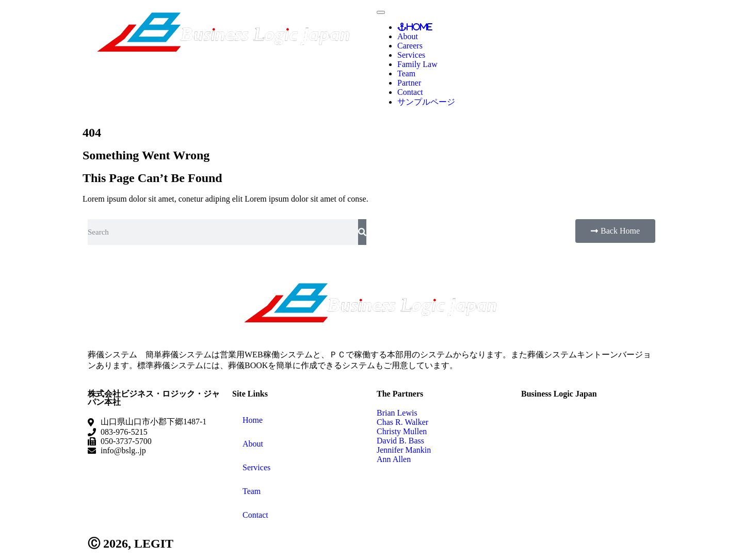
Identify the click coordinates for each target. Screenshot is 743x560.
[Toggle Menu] (381, 12)
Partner (409, 83)
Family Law (417, 64)
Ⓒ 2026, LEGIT (131, 543)
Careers (410, 46)
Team (406, 73)
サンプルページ (426, 102)
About (408, 36)
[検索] (362, 232)
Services (411, 55)
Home (419, 27)
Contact (410, 92)
